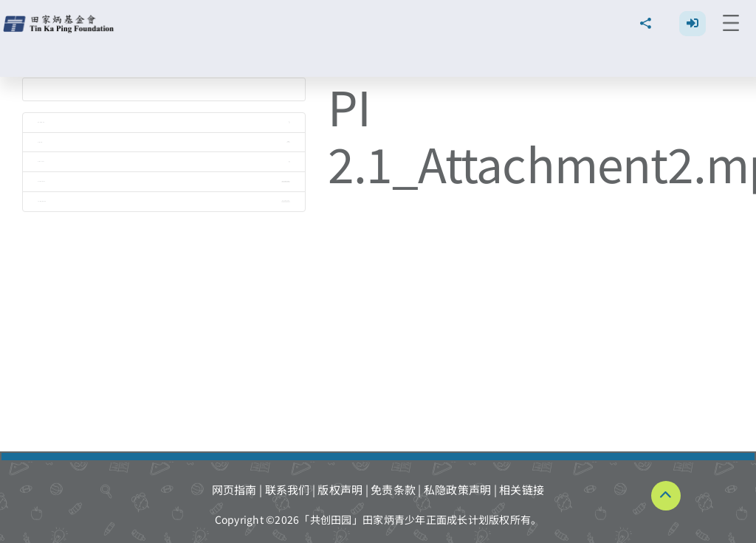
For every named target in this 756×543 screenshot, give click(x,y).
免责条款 (393, 489)
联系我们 (288, 489)
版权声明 (340, 489)
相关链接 (522, 489)
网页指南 (234, 489)
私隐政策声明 (458, 489)
